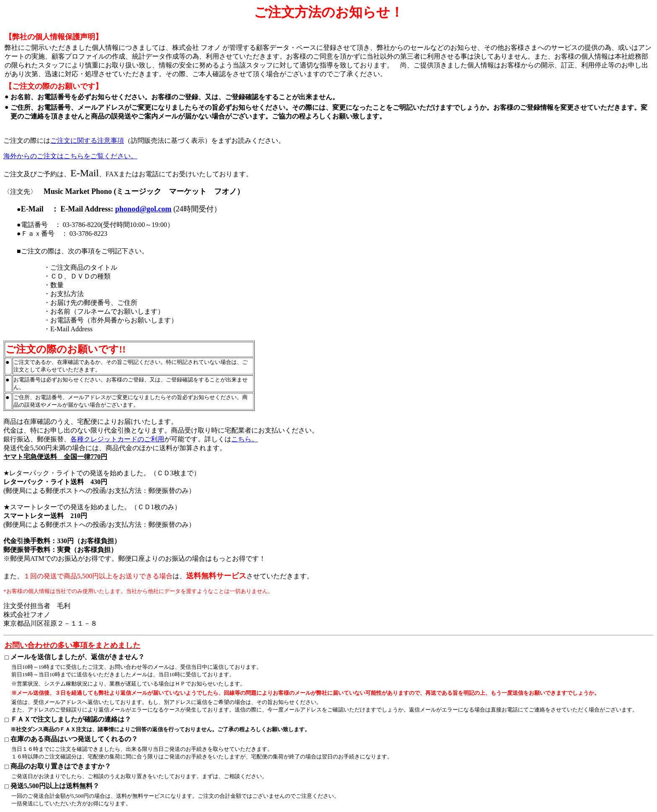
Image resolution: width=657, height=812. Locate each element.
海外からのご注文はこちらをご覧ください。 (70, 156)
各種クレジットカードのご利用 (117, 439)
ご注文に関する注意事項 (87, 140)
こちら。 (245, 439)
